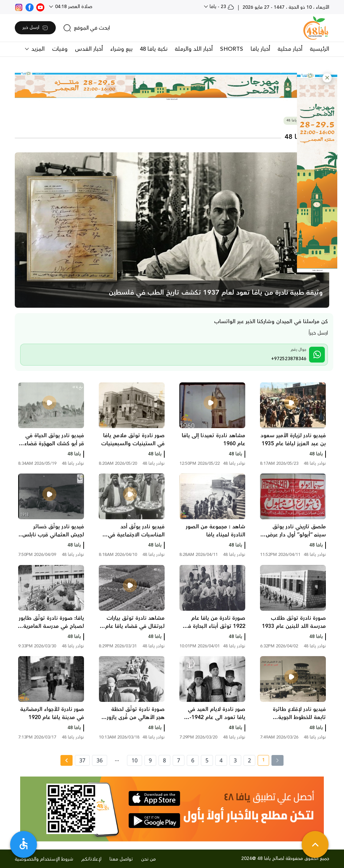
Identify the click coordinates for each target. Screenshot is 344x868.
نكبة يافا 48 (154, 49)
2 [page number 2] (249, 760)
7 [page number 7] (179, 760)
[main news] (172, 230)
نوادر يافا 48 (295, 121)
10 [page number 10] (134, 760)
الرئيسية (319, 49)
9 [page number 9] (150, 760)
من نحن (148, 859)
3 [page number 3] (235, 760)
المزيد (37, 49)
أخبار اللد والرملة (194, 49)
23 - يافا (221, 7)
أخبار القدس (89, 49)
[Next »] (66, 760)
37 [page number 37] (82, 760)
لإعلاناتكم (91, 859)
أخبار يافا (260, 49)
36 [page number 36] (99, 760)
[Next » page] (67, 760)
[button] (327, 78)
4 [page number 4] (221, 760)
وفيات (60, 49)
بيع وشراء (121, 49)
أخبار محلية (290, 49)
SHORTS (232, 49)
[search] (87, 28)
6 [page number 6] (193, 760)
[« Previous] (277, 760)
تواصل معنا (121, 859)
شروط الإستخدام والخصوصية (44, 859)
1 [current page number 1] (261, 761)
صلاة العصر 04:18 (73, 7)
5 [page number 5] (207, 760)
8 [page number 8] (164, 760)
